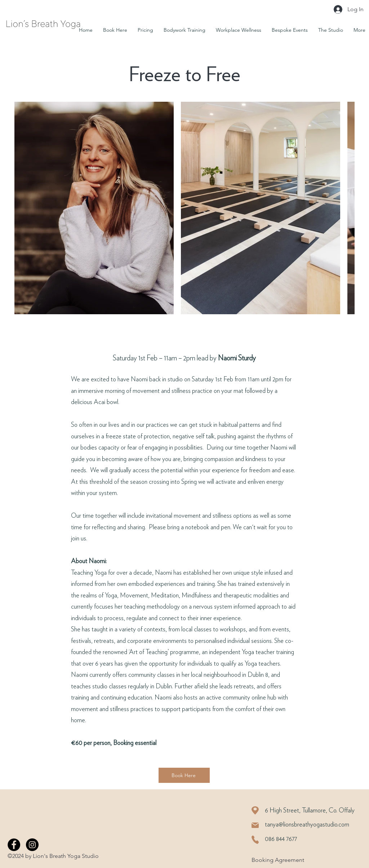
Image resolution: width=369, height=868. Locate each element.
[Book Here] (184, 775)
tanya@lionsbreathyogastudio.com (307, 825)
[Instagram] (32, 845)
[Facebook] (14, 845)
